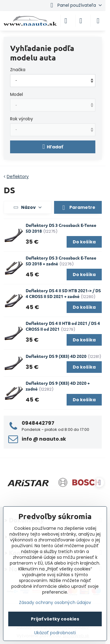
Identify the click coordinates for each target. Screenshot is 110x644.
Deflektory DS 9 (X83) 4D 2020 (56, 356)
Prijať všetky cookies (55, 619)
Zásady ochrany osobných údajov (55, 602)
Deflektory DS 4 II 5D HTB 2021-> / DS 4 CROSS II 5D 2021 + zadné (63, 293)
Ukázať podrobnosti (55, 633)
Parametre (78, 208)
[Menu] (98, 21)
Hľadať (53, 147)
